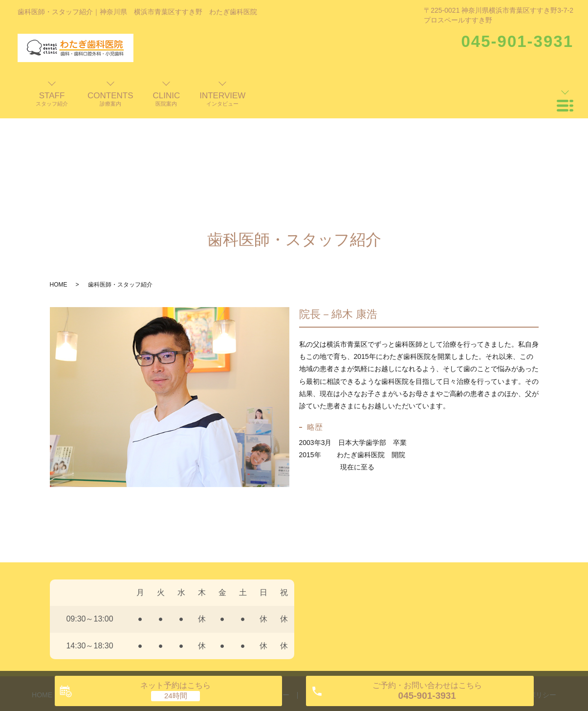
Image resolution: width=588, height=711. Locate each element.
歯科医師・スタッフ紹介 (107, 600)
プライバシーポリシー (522, 600)
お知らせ (457, 600)
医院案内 (174, 600)
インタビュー (269, 600)
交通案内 (414, 600)
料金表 (373, 600)
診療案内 (218, 600)
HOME (59, 190)
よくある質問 (326, 600)
